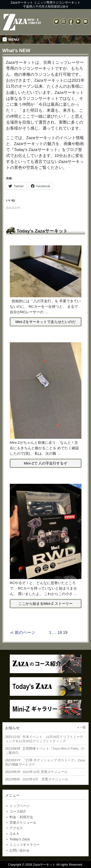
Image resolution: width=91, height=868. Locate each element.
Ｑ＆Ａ (14, 834)
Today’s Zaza (20, 839)
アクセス (16, 828)
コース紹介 (18, 811)
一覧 (83, 727)
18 (60, 633)
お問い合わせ (20, 850)
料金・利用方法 (21, 817)
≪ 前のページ (23, 633)
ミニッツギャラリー (25, 845)
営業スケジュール (23, 823)
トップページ (20, 806)
